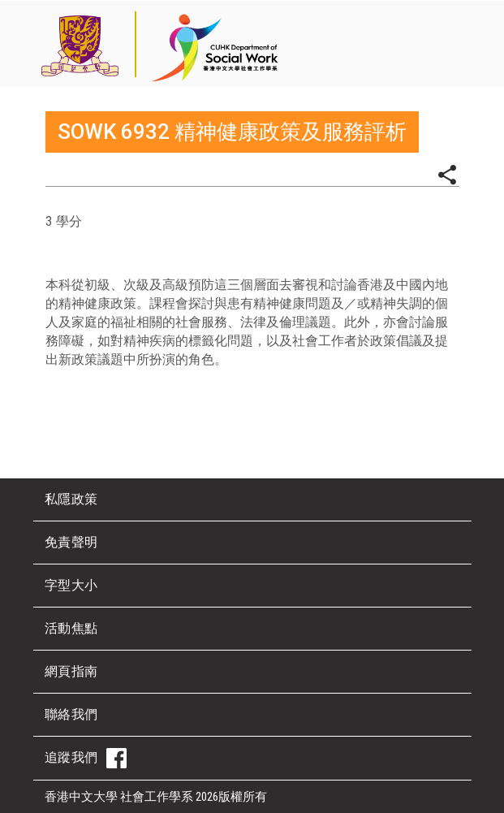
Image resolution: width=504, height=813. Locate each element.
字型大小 (71, 585)
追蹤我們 (86, 758)
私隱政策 (71, 499)
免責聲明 (71, 542)
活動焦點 (71, 628)
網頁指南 (71, 671)
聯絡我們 (71, 714)
